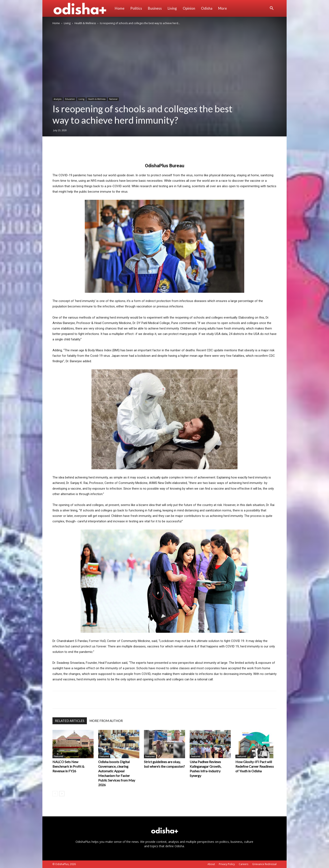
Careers (243, 864)
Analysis (58, 99)
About (211, 864)
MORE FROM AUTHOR (106, 721)
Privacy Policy (227, 864)
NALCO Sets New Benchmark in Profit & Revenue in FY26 (68, 766)
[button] (272, 9)
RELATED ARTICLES (70, 721)
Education (70, 99)
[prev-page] (55, 794)
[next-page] (62, 794)
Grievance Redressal (264, 864)
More (223, 8)
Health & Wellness (85, 23)
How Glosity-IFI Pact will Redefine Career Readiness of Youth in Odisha (255, 766)
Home (120, 8)
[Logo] (82, 8)
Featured (58, 756)
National (113, 99)
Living (172, 8)
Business (155, 8)
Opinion (189, 8)
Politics (136, 8)
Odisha (207, 8)
